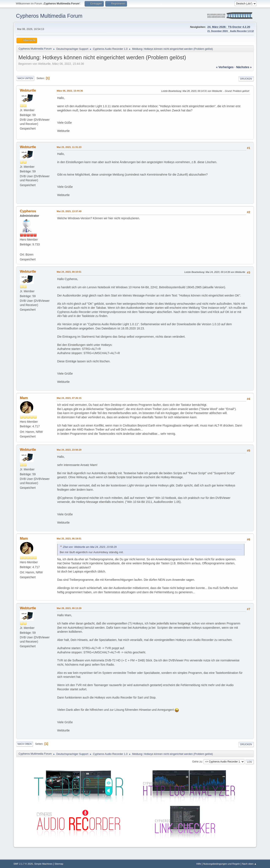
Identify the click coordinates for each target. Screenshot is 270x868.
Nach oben (25, 744)
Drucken (246, 79)
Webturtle (28, 90)
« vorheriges (225, 67)
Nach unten (25, 78)
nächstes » (244, 67)
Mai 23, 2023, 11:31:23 (69, 147)
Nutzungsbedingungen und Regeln (221, 864)
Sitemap (59, 864)
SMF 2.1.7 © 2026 (23, 864)
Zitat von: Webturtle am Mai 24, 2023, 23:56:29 (90, 547)
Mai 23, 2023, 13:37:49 (69, 211)
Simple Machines (43, 864)
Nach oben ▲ (249, 864)
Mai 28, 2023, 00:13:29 (69, 608)
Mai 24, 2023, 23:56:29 (69, 450)
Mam (24, 398)
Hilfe (199, 864)
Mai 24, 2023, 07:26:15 (69, 398)
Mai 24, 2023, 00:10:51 (69, 272)
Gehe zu (197, 762)
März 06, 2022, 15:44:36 (70, 91)
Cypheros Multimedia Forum (49, 16)
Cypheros (28, 211)
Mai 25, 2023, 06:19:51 (69, 539)
